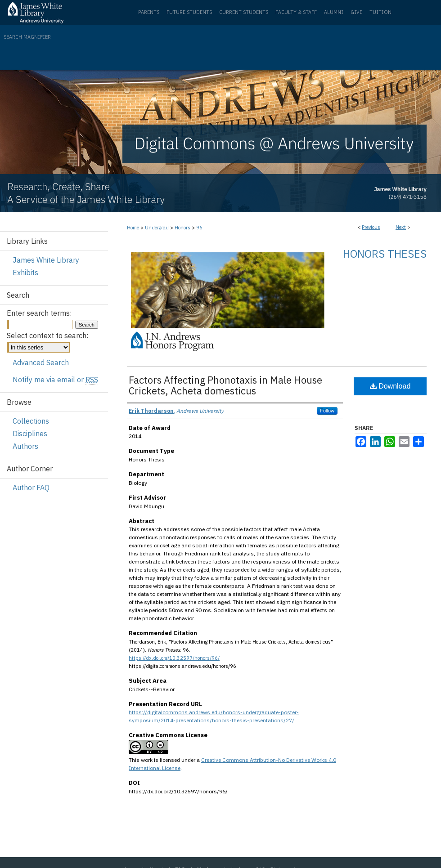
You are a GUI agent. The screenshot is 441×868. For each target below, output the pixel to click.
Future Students (189, 12)
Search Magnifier (27, 37)
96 (199, 228)
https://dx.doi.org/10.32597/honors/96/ (174, 658)
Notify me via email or (55, 380)
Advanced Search (41, 362)
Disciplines (30, 434)
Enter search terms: (39, 313)
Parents (149, 12)
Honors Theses (385, 254)
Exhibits (25, 273)
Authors (25, 446)
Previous (371, 227)
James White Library (46, 260)
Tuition (380, 12)
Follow (327, 411)
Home (133, 228)
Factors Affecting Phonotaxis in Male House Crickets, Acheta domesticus (225, 385)
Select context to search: (47, 336)
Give (356, 12)
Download (390, 386)
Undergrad (157, 228)
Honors (182, 228)
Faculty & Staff (296, 12)
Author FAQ (31, 488)
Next (401, 227)
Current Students (244, 12)
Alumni (334, 12)
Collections (31, 421)
